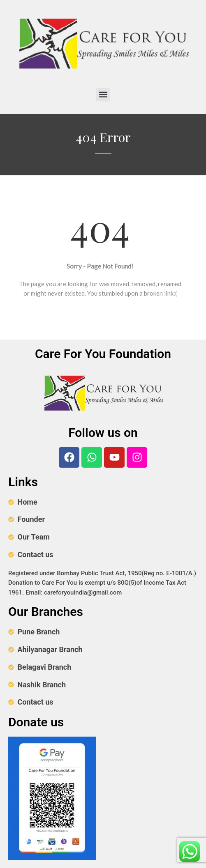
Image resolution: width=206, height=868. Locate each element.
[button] (103, 95)
